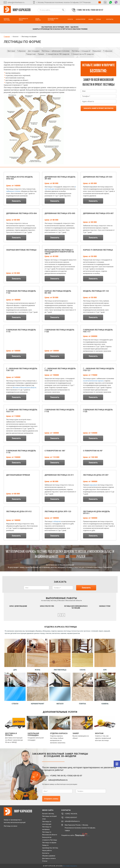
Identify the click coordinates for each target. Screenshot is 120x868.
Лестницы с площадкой (81, 51)
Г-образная (21, 51)
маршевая (93, 485)
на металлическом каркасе (93, 381)
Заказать (16, 201)
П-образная (108, 51)
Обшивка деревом (49, 856)
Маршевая (97, 51)
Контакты (110, 19)
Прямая (41, 54)
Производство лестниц (53, 19)
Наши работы (38, 19)
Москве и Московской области (24, 388)
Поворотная (31, 54)
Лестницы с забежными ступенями (56, 51)
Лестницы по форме (49, 843)
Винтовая (11, 51)
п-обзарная (56, 521)
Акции (91, 19)
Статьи (98, 19)
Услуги (70, 19)
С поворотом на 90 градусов (83, 54)
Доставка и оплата (49, 858)
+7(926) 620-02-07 (96, 10)
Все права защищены (70, 866)
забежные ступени (13, 191)
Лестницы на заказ (23, 19)
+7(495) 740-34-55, (83, 10)
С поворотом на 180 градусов (58, 54)
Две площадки (34, 51)
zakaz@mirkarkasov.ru (16, 2)
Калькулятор (81, 19)
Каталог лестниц (7, 19)
